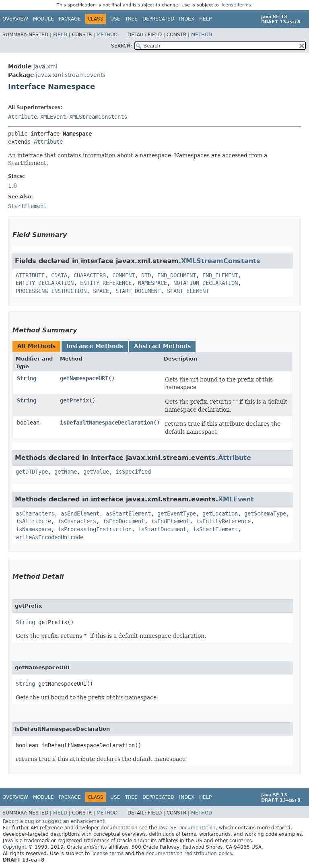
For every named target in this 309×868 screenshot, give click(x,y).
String (27, 378)
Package (70, 19)
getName (66, 472)
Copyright (15, 847)
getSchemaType (265, 513)
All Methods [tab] (36, 346)
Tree (131, 19)
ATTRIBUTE (30, 275)
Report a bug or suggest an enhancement (54, 821)
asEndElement (80, 513)
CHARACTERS (90, 275)
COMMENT (124, 275)
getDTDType (32, 472)
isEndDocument (124, 521)
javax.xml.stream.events (71, 75)
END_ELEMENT (220, 275)
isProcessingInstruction (95, 529)
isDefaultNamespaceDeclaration (107, 423)
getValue (96, 472)
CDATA (59, 275)
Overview (15, 19)
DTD (146, 275)
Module (43, 19)
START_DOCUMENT (138, 291)
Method (107, 35)
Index (187, 19)
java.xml (45, 66)
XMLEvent (53, 117)
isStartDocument (162, 529)
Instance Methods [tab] (95, 346)
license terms (236, 5)
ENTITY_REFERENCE (106, 283)
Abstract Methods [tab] (162, 346)
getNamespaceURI (84, 378)
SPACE (101, 291)
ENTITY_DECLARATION (45, 283)
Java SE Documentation (187, 828)
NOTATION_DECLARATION (206, 283)
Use (115, 19)
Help (205, 19)
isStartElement (215, 529)
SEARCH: (122, 46)
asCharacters (35, 513)
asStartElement (128, 513)
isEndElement (170, 521)
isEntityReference (223, 521)
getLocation (220, 513)
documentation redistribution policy (189, 854)
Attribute (23, 117)
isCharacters (77, 521)
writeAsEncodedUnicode (49, 537)
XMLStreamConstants (98, 117)
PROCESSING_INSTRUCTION (51, 291)
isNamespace (33, 529)
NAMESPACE (152, 283)
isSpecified (133, 472)
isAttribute (33, 521)
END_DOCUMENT (177, 275)
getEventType (177, 513)
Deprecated (158, 19)
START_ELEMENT (188, 291)
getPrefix (74, 400)
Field (60, 35)
